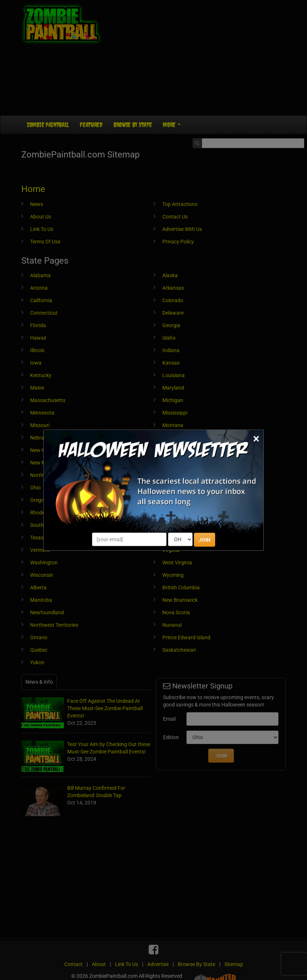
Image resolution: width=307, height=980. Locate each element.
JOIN (205, 540)
